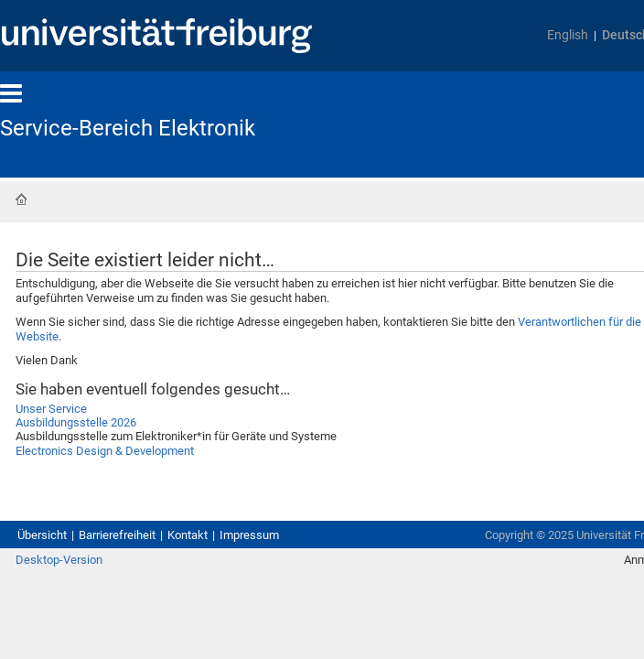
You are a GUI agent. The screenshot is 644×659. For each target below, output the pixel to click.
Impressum (302, 596)
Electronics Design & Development (134, 519)
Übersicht (48, 596)
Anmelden (596, 641)
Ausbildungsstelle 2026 (97, 483)
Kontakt (226, 596)
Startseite (21, 201)
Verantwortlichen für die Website (193, 375)
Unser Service (63, 465)
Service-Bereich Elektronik (141, 128)
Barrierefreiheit (140, 596)
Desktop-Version (68, 641)
